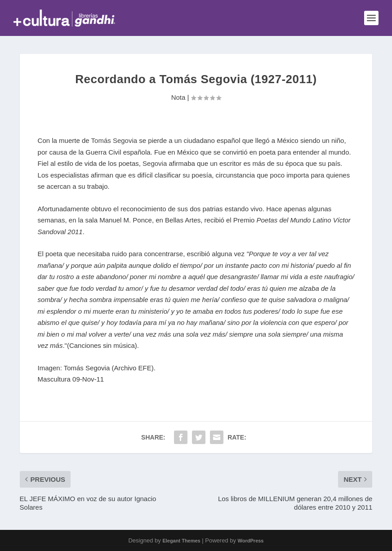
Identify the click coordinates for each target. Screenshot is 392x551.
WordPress (251, 541)
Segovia (155, 163)
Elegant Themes (181, 541)
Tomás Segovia (114, 140)
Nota (178, 97)
